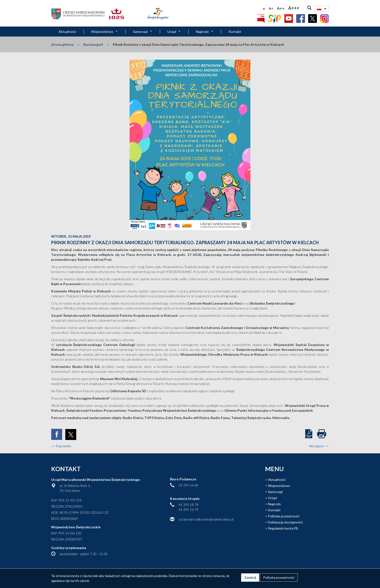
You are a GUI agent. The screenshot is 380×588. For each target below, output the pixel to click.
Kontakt (235, 32)
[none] (322, 9)
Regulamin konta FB (283, 528)
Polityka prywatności (284, 516)
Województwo (105, 32)
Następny (319, 446)
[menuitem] (322, 9)
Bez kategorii (93, 44)
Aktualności (67, 32)
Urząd (174, 32)
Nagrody (205, 32)
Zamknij (250, 577)
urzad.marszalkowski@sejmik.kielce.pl (206, 519)
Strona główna (62, 44)
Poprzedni (61, 446)
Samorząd (143, 32)
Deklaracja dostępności (285, 522)
